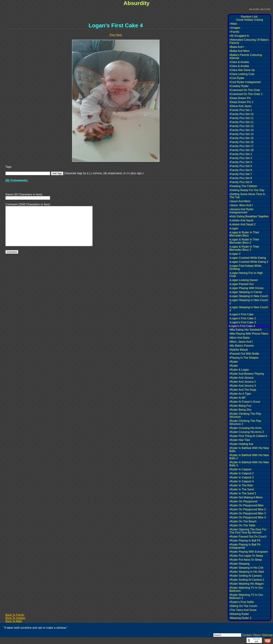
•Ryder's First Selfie (242, 602)
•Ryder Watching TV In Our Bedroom (246, 589)
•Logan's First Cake (242, 314)
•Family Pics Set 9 (241, 182)
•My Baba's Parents (242, 346)
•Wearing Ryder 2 (240, 618)
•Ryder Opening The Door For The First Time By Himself (248, 531)
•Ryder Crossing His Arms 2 (247, 432)
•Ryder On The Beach (243, 521)
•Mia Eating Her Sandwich (246, 330)
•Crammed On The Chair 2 (246, 94)
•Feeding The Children (243, 186)
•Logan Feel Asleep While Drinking (245, 267)
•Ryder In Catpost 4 (242, 481)
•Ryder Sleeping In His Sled (247, 572)
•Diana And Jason (241, 106)
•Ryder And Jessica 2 (243, 382)
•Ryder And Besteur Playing (247, 374)
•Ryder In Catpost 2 (242, 473)
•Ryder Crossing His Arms (245, 428)
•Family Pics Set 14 (241, 130)
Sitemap (268, 635)
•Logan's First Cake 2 (243, 318)
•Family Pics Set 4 (241, 162)
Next (119, 35)
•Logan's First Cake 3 (243, 322)
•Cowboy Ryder (239, 86)
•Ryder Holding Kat (241, 444)
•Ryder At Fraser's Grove (245, 402)
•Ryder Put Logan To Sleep (246, 556)
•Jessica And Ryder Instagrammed (241, 211)
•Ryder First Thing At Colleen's (248, 436)
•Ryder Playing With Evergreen (249, 552)
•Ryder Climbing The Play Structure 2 (245, 422)
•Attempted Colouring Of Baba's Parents (249, 41)
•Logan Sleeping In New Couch (249, 296)
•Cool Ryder (237, 78)
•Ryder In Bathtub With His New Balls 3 (249, 464)
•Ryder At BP (238, 398)
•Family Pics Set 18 (241, 150)
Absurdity (136, 3)
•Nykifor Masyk (239, 350)
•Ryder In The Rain (241, 485)
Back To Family (15, 615)
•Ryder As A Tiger (240, 394)
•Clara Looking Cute (242, 74)
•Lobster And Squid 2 (243, 224)
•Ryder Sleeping (239, 564)
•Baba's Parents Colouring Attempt (246, 56)
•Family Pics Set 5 (241, 166)
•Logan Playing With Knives (247, 288)
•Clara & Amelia (239, 62)
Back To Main (14, 621)
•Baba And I (237, 47)
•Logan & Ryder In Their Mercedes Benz (244, 234)
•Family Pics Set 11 (241, 118)
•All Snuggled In (239, 36)
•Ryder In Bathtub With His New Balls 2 (249, 457)
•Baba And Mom (239, 51)
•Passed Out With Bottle (244, 354)
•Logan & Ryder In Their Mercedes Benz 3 (244, 248)
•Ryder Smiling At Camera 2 (247, 580)
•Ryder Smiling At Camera (246, 576)
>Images (235, 28)
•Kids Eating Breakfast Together (249, 216)
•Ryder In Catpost (240, 469)
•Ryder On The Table (242, 525)
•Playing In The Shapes (244, 358)
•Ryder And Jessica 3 (243, 386)
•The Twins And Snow (243, 610)
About (257, 635)
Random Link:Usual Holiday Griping (250, 18)
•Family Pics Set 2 (241, 154)
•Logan (234, 228)
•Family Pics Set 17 (241, 146)
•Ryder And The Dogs (243, 390)
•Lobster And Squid (241, 220)
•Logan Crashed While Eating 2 (249, 262)
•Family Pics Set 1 (241, 110)
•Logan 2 (235, 254)
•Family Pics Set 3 (241, 158)
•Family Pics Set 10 (241, 114)
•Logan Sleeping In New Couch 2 (249, 302)
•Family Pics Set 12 (241, 126)
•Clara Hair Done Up (242, 70)
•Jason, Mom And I (241, 205)
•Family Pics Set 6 (241, 170)
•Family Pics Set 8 (241, 178)
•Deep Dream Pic (240, 98)
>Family (234, 32)
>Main (233, 24)
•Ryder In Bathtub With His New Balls (249, 450)
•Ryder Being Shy (240, 410)
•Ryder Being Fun (240, 406)
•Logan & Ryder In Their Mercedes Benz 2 (244, 241)
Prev (113, 35)
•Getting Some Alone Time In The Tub (247, 196)
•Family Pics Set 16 (241, 142)
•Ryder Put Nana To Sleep (246, 560)
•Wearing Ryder (239, 614)
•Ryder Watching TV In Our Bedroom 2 (246, 596)
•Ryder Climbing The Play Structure (245, 415)
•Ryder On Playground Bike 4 (248, 517)
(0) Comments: (17, 180)
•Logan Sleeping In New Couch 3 (249, 309)
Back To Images (15, 618)
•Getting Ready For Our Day (247, 190)
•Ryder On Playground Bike (246, 505)
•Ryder (234, 362)
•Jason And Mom (240, 201)
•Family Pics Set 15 (241, 138)
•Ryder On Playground (243, 501)
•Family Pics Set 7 (241, 174)
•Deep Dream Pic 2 (241, 102)
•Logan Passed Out (241, 284)
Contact (247, 635)
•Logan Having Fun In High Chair (246, 274)
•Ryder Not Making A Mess (246, 497)
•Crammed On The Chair (245, 90)
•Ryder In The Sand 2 (243, 493)
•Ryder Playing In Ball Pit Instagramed (245, 546)
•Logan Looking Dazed (243, 280)
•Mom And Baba (239, 338)
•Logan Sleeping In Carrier (246, 292)
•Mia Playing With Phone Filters (249, 334)
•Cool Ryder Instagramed (245, 82)
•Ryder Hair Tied (240, 440)
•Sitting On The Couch (243, 606)
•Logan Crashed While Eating (248, 258)
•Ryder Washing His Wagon (247, 584)
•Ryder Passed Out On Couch (248, 537)
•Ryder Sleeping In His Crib (246, 568)
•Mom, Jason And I (241, 342)
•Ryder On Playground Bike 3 (248, 513)
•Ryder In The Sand (242, 489)
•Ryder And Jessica (241, 378)
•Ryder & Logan (239, 370)
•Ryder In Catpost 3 (242, 477)
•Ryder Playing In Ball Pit (245, 541)
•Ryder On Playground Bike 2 (248, 509)
